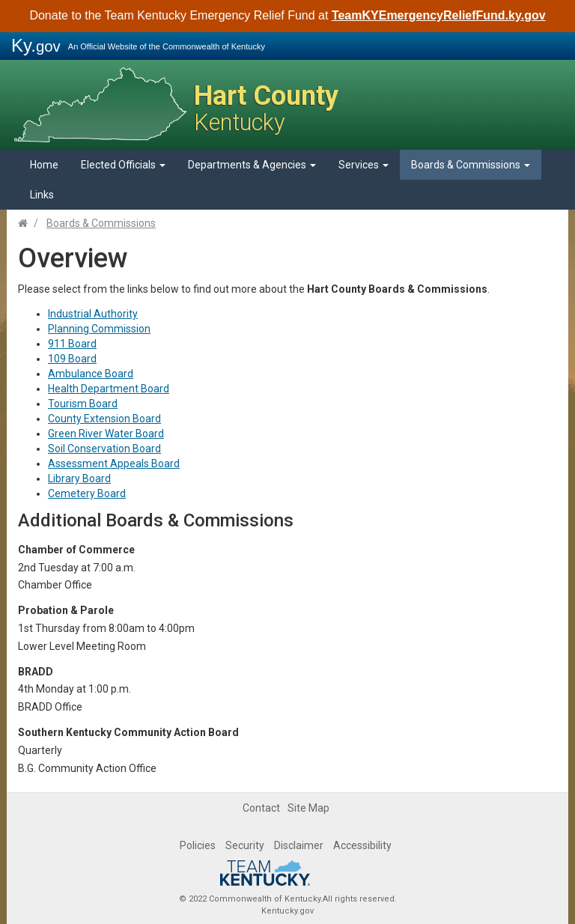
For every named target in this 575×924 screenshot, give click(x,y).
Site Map (308, 808)
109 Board (72, 359)
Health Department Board (109, 389)
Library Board (79, 478)
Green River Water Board (106, 434)
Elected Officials (123, 165)
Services (363, 165)
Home (44, 165)
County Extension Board (104, 419)
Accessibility (362, 845)
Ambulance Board (91, 374)
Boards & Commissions (471, 165)
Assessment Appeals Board (114, 463)
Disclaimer (299, 845)
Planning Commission (99, 329)
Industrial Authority (93, 314)
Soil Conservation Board (104, 449)
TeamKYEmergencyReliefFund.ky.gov (439, 15)
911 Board (72, 344)
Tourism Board (83, 404)
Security (245, 845)
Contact (261, 808)
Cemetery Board (87, 493)
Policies (198, 845)
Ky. (36, 45)
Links (42, 195)
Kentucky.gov (287, 911)
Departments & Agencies (252, 165)
